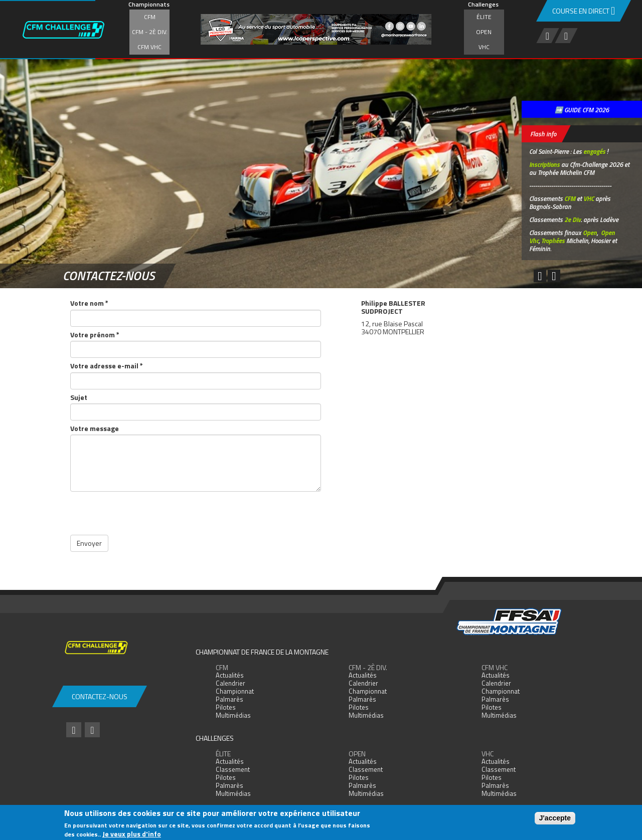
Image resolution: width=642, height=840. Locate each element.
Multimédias (233, 715)
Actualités (230, 675)
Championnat (235, 691)
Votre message (95, 428)
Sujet (79, 397)
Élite (484, 17)
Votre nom (89, 303)
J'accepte (555, 818)
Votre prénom (95, 335)
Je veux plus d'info (132, 834)
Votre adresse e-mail (107, 366)
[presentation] (146, 515)
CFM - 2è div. (150, 32)
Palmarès (229, 699)
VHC (484, 47)
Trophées (553, 241)
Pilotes (226, 707)
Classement (233, 769)
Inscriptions (544, 164)
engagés (594, 151)
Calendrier (230, 683)
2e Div (573, 220)
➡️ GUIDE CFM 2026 (582, 110)
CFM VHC (149, 47)
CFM (150, 17)
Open (484, 32)
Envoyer (89, 543)
